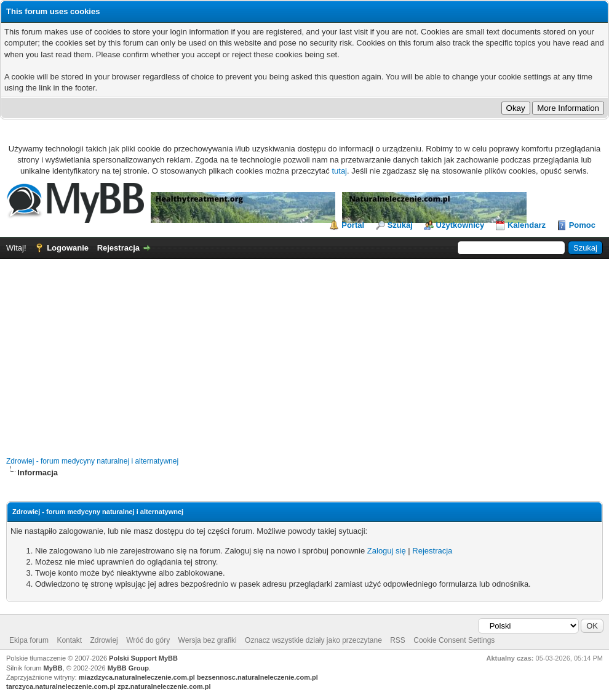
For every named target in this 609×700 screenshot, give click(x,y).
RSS (398, 640)
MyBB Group (128, 668)
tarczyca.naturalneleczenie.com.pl (61, 686)
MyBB (53, 668)
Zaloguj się (387, 551)
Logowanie (68, 248)
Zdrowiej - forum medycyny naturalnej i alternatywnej (92, 461)
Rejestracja (118, 248)
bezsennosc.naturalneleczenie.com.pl (257, 677)
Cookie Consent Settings (454, 640)
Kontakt (69, 640)
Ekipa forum (29, 640)
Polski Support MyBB (143, 658)
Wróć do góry (148, 640)
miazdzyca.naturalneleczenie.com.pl (137, 677)
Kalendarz (527, 225)
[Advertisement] (304, 352)
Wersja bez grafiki (208, 640)
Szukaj (400, 225)
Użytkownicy (460, 225)
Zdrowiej (104, 640)
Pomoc (582, 225)
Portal (353, 225)
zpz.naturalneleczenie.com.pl (164, 686)
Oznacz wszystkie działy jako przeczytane (313, 640)
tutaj (339, 171)
